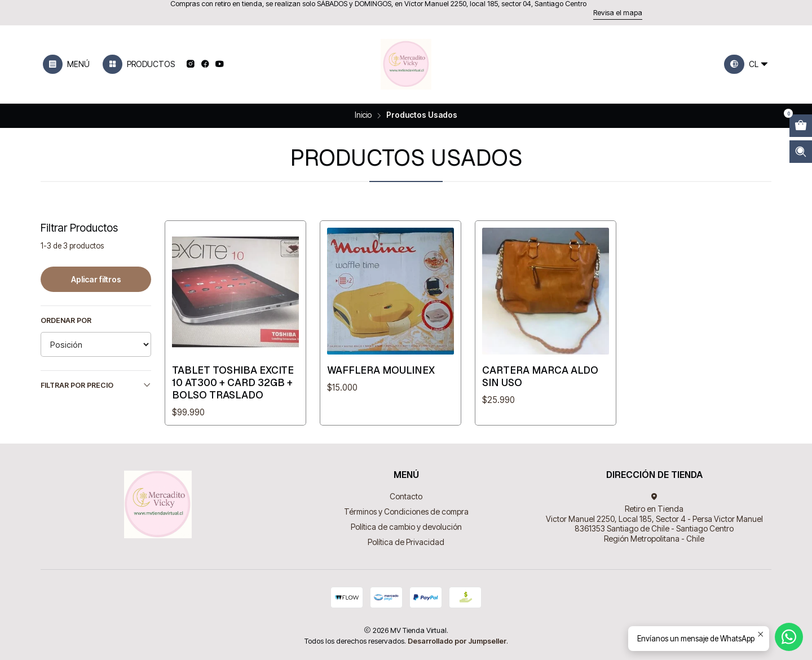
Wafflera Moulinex (381, 370)
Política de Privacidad (406, 542)
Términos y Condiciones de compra (406, 511)
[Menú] (66, 64)
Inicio (363, 116)
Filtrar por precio (96, 385)
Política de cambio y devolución (406, 527)
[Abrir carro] (801, 126)
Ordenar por (66, 320)
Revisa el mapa (618, 13)
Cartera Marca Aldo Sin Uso (540, 376)
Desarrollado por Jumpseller (457, 641)
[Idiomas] (747, 64)
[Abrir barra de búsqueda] (801, 152)
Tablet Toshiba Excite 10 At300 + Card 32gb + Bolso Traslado (233, 382)
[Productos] (139, 64)
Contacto (406, 496)
